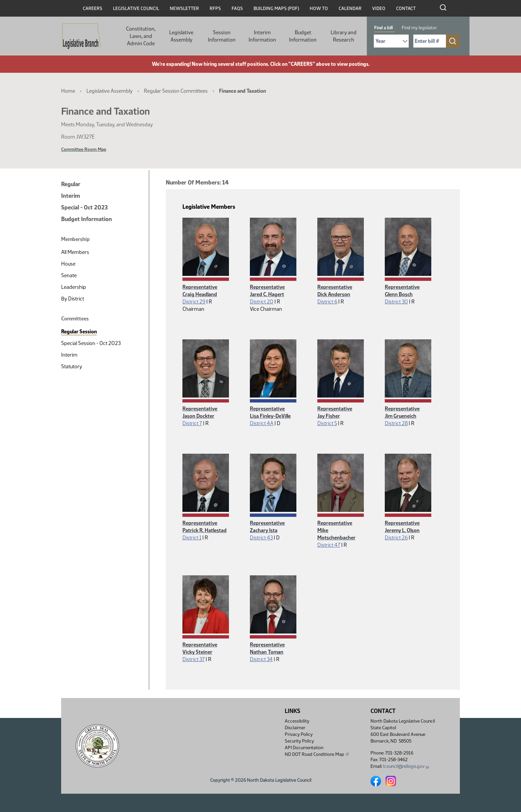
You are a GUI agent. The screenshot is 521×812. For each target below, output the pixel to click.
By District (73, 299)
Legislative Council (136, 8)
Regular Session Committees (176, 91)
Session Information (222, 36)
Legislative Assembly (181, 36)
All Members (75, 252)
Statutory (72, 366)
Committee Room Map (84, 149)
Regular (71, 184)
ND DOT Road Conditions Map (317, 754)
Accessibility (297, 721)
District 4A (262, 423)
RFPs (215, 8)
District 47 (329, 545)
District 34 (261, 659)
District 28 (396, 423)
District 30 (396, 302)
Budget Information (303, 36)
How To (319, 8)
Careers (93, 8)
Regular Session (79, 332)
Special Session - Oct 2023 (91, 343)
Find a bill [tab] (383, 28)
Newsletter (184, 8)
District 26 (396, 538)
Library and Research (344, 36)
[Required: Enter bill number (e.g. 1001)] (430, 41)
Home (68, 91)
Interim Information (262, 36)
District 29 (194, 302)
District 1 (192, 538)
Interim (71, 196)
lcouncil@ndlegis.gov (406, 766)
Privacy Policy (299, 734)
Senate (69, 275)
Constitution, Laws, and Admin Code (141, 36)
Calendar (350, 8)
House (68, 264)
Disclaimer (295, 728)
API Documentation (304, 748)
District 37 (194, 659)
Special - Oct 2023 (84, 207)
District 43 (261, 538)
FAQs (237, 8)
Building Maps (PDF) (276, 8)
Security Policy (299, 741)
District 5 (327, 423)
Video (379, 8)
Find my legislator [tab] (419, 28)
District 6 (327, 302)
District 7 (192, 423)
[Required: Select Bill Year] (391, 41)
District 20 (262, 302)
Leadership (74, 287)
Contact (406, 8)
